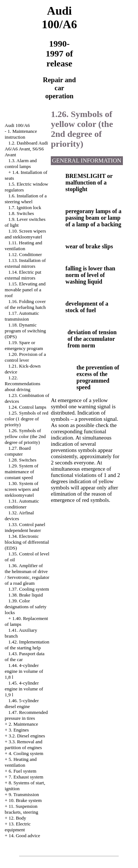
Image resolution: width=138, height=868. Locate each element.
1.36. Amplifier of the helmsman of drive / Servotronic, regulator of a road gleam (27, 574)
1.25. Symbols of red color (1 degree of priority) (26, 419)
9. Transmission (24, 794)
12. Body (17, 818)
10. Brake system (25, 800)
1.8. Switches (21, 213)
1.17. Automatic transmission (22, 316)
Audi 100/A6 (17, 125)
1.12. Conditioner (25, 254)
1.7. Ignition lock (25, 207)
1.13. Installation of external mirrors (25, 263)
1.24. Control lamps (27, 407)
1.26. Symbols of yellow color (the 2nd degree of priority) (25, 436)
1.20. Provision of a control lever (25, 357)
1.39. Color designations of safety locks (26, 607)
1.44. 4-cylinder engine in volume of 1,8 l (24, 671)
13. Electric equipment (18, 827)
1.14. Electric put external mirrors (23, 275)
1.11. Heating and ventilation (24, 246)
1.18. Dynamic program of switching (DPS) (25, 331)
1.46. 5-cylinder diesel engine (22, 703)
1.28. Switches (22, 460)
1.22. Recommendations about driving (23, 384)
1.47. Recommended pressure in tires (26, 715)
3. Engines (19, 730)
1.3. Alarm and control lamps (21, 163)
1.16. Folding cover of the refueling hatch (25, 304)
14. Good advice (24, 836)
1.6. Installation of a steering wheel (26, 199)
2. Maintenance (23, 724)
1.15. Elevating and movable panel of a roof (25, 290)
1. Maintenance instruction (21, 134)
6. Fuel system (22, 771)
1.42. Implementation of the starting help (27, 645)
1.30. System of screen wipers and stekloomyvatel (22, 489)
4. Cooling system (26, 753)
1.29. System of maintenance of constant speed (22, 472)
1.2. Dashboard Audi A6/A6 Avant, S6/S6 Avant (26, 149)
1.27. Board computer (18, 451)
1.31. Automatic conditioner (22, 504)
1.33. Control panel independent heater (25, 527)
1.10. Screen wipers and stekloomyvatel (25, 234)
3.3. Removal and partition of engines (24, 745)
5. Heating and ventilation (21, 762)
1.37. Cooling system (29, 589)
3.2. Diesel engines (27, 736)
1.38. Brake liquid (26, 595)
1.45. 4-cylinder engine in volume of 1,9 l (24, 689)
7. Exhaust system (26, 777)
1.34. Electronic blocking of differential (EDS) (27, 542)
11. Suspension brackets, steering (22, 809)
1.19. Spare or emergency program (24, 345)
